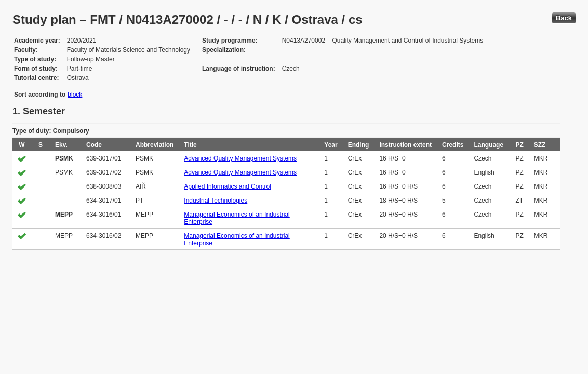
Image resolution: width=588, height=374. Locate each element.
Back (564, 18)
